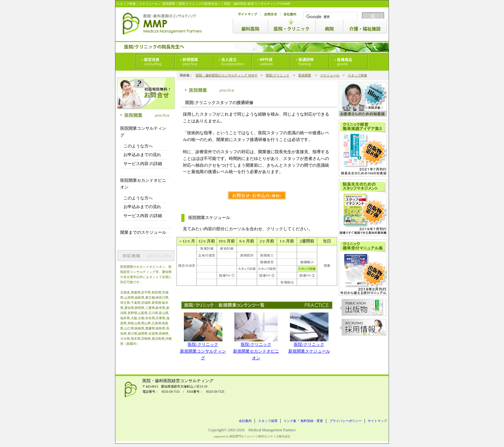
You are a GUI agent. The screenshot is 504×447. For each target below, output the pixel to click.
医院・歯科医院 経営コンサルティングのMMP (257, 4)
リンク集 (290, 421)
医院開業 (169, 4)
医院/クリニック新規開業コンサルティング (203, 351)
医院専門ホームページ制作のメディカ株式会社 (260, 436)
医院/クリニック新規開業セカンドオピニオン (256, 351)
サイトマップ (377, 421)
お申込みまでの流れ (142, 155)
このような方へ (138, 146)
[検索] (330, 17)
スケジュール (330, 75)
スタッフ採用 (268, 421)
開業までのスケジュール (143, 232)
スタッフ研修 (126, 4)
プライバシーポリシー (346, 421)
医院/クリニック (278, 75)
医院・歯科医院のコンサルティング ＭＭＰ (227, 75)
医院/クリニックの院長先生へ (200, 4)
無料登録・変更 (312, 421)
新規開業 (305, 75)
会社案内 (245, 421)
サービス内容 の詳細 (143, 164)
